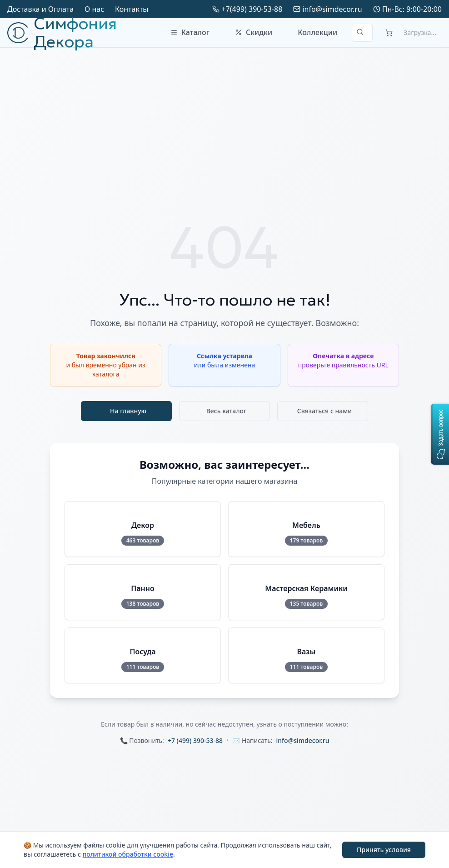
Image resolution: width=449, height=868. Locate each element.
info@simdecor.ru (332, 9)
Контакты (132, 9)
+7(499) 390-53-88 (252, 9)
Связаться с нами (325, 411)
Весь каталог (227, 411)
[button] (440, 434)
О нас (94, 9)
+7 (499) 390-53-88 (195, 740)
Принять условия (384, 850)
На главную (128, 411)
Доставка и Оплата (40, 9)
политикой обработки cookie (128, 854)
